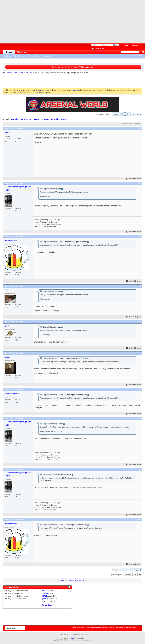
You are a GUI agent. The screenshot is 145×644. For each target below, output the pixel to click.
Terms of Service (130, 628)
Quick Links (47, 56)
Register (136, 45)
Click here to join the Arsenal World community (73, 67)
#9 (140, 469)
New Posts (8, 56)
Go (135, 575)
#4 (140, 286)
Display (136, 124)
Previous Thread (67, 580)
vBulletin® (72, 638)
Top (140, 575)
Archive (105, 628)
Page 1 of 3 (119, 114)
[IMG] (45, 596)
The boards (19, 73)
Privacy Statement (116, 628)
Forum (9, 52)
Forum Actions (34, 56)
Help (126, 45)
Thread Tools (126, 124)
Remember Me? (98, 49)
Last (139, 114)
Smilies (45, 593)
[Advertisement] (42, 21)
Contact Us (74, 628)
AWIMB (29, 73)
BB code (45, 591)
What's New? (22, 52)
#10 (139, 519)
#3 (140, 236)
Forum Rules (47, 605)
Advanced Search (136, 56)
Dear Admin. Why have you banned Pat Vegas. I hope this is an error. (39, 119)
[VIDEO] (45, 599)
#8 (140, 418)
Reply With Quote (134, 179)
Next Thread (80, 580)
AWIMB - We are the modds (90, 628)
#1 (140, 128)
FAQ (14, 56)
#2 (140, 183)
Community (22, 56)
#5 (140, 322)
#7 (140, 389)
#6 (140, 353)
